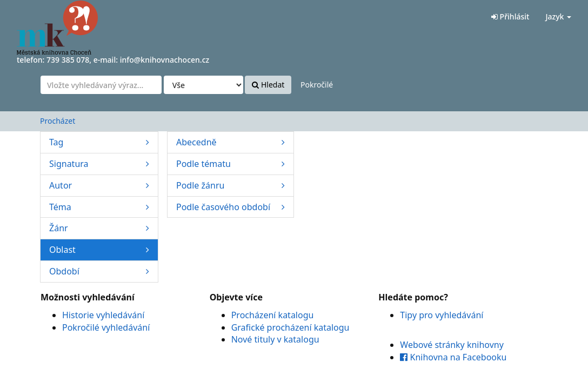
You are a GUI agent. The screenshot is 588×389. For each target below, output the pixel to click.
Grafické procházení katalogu (290, 327)
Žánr (99, 228)
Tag (99, 142)
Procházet (58, 121)
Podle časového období (230, 207)
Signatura (99, 164)
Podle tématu (230, 164)
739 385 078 (68, 60)
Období (99, 271)
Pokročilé (317, 85)
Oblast (99, 250)
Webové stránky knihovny (452, 345)
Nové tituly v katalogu (275, 339)
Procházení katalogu (273, 315)
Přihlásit (510, 16)
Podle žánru (230, 186)
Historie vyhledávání (103, 315)
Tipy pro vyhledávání (442, 315)
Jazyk (558, 16)
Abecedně (230, 142)
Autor (99, 186)
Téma (99, 207)
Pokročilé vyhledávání (106, 327)
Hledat (268, 85)
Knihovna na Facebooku (453, 357)
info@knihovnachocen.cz (165, 60)
